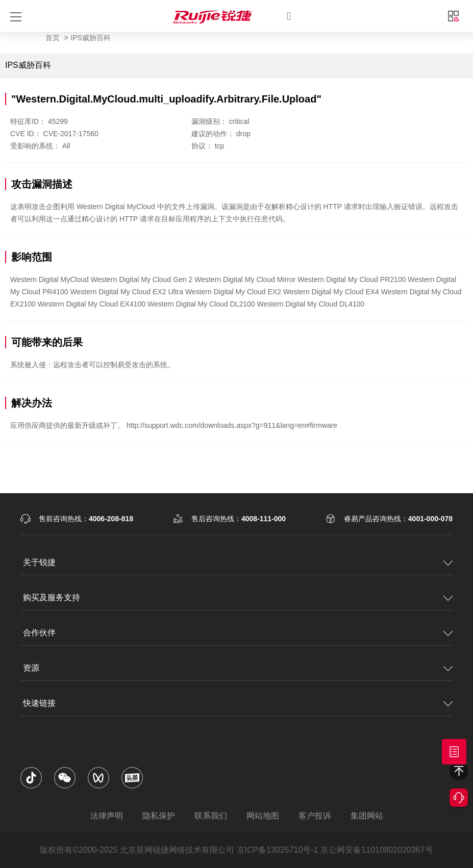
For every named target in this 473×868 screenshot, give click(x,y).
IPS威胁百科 (91, 38)
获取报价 (454, 752)
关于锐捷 (39, 562)
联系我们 (211, 816)
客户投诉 (315, 816)
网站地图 (263, 816)
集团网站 (367, 816)
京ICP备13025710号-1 (278, 850)
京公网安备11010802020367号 (377, 850)
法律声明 (107, 816)
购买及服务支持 (52, 597)
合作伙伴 (39, 633)
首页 (53, 38)
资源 (31, 668)
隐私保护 (159, 816)
